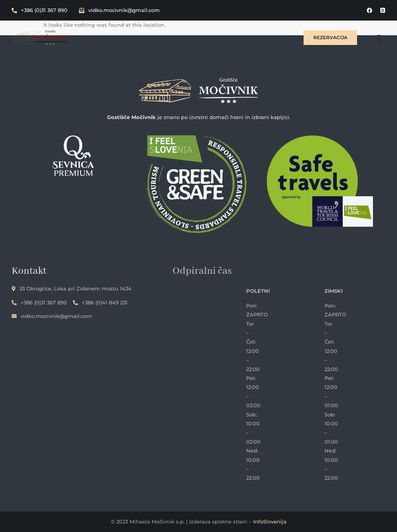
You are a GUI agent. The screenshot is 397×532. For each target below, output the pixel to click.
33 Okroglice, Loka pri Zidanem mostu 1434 (72, 288)
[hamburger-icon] (379, 39)
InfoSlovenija (270, 522)
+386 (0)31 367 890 (40, 10)
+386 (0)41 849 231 (100, 302)
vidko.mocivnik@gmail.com (119, 10)
